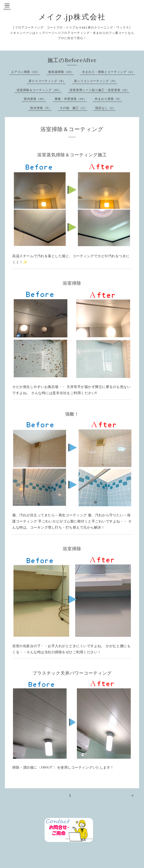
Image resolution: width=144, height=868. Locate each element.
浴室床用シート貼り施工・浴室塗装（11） (99, 90)
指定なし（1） (105, 108)
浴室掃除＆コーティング (72, 129)
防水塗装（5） (41, 108)
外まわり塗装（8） (108, 99)
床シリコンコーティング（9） (96, 81)
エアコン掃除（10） (25, 72)
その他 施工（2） (73, 108)
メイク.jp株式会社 (72, 17)
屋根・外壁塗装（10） (71, 99)
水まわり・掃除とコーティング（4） (108, 72)
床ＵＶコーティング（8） (47, 81)
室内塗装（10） (35, 99)
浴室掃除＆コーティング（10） (39, 90)
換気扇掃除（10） (61, 72)
